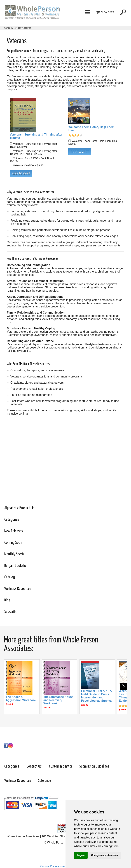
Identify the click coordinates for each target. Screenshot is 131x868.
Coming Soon (13, 543)
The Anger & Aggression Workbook (21, 699)
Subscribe (11, 612)
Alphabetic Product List (20, 508)
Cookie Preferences (53, 866)
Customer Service (61, 766)
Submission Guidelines (94, 766)
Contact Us (34, 766)
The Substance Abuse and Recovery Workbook (58, 700)
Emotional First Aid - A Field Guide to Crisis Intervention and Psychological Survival (97, 696)
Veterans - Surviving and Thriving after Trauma (36, 136)
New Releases (14, 531)
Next (123, 686)
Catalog (10, 577)
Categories (88, 12)
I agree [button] (81, 855)
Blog (7, 600)
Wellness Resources (18, 589)
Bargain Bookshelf (16, 566)
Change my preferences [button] (105, 855)
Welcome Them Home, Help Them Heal (91, 129)
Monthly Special (15, 554)
